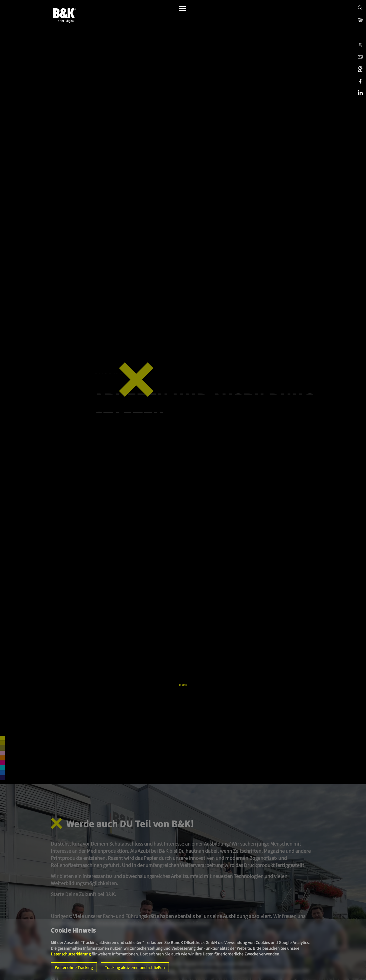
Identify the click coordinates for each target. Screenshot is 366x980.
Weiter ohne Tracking (74, 967)
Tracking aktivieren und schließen (135, 967)
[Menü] (183, 10)
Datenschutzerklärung (71, 954)
